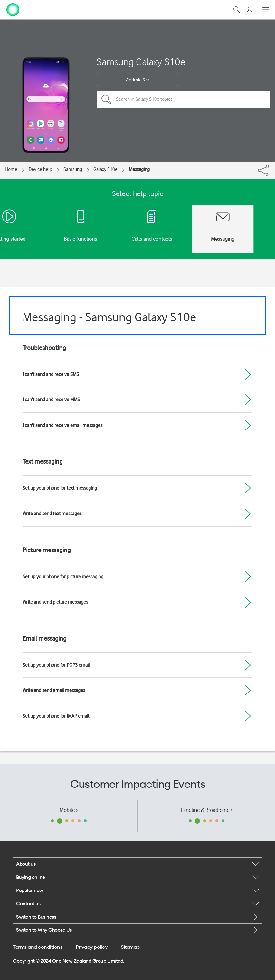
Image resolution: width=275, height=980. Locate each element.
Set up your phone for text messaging (60, 488)
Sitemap (130, 947)
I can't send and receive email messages (62, 425)
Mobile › (69, 810)
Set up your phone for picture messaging (63, 577)
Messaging (139, 169)
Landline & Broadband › (206, 810)
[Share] (270, 169)
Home (11, 169)
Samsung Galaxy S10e (141, 62)
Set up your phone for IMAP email (56, 716)
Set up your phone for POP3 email (56, 665)
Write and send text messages (52, 514)
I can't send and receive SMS (51, 374)
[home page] (13, 9)
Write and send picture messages (55, 602)
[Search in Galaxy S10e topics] (183, 99)
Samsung (73, 169)
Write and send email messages (54, 690)
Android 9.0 (137, 80)
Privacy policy (92, 947)
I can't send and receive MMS (51, 400)
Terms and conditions (38, 947)
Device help (40, 169)
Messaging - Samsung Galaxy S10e (109, 317)
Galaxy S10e (105, 169)
